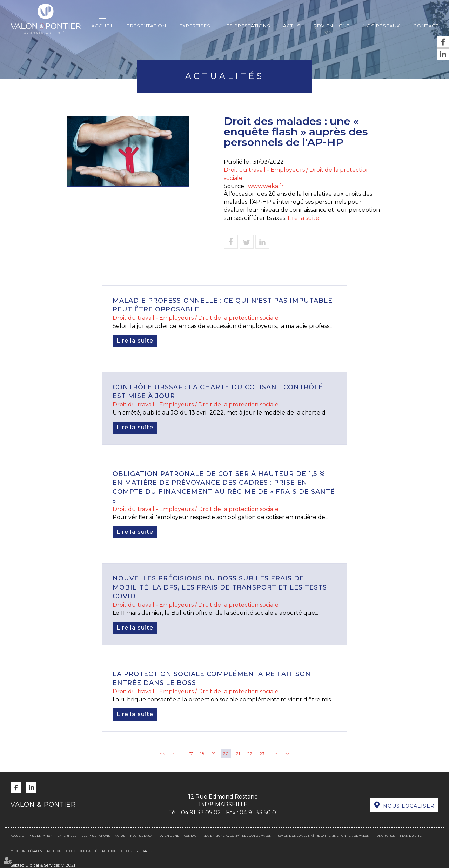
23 (262, 753)
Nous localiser (409, 806)
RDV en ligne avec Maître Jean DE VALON (237, 836)
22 (250, 753)
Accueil (102, 26)
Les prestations (247, 26)
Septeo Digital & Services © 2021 (43, 865)
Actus (292, 26)
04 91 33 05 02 (201, 812)
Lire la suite (303, 218)
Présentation (146, 26)
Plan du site (411, 836)
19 (214, 753)
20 (226, 753)
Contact (426, 26)
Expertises (195, 26)
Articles (150, 851)
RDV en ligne (332, 26)
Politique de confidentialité (72, 851)
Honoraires (385, 836)
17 (191, 753)
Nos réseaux (381, 26)
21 (238, 753)
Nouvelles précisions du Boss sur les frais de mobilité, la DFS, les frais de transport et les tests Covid (220, 587)
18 (202, 753)
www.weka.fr (266, 186)
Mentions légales (26, 851)
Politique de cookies (120, 851)
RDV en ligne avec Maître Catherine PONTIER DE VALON (323, 836)
